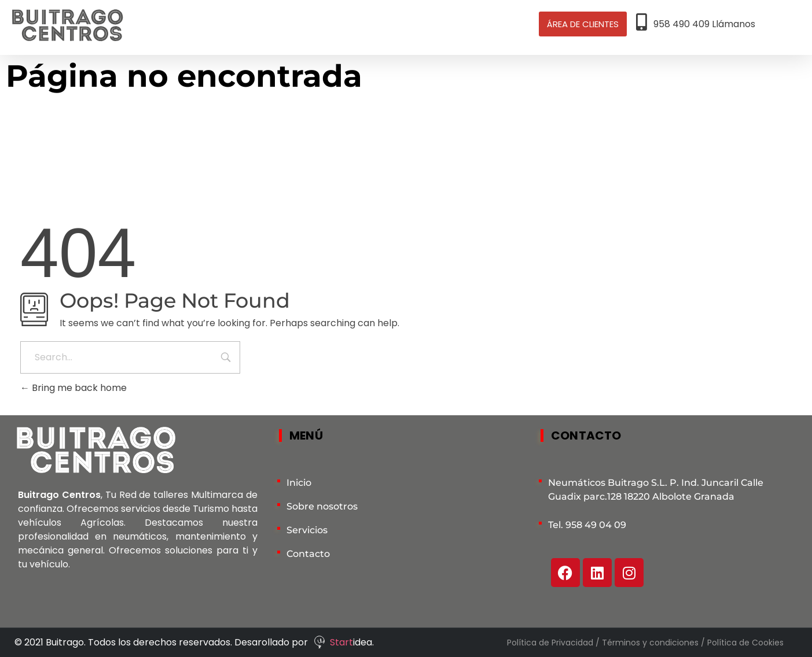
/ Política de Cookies (742, 643)
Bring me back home (74, 388)
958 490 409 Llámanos (704, 24)
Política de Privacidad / (554, 643)
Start (341, 642)
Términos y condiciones (651, 643)
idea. (363, 642)
